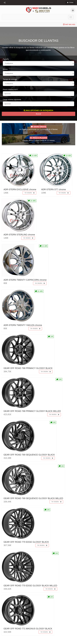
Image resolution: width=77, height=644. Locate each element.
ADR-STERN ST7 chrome (54, 189)
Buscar (38, 114)
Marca (5, 69)
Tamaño (6, 59)
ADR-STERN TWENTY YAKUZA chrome (23, 325)
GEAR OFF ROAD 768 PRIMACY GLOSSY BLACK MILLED (32, 411)
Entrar (70, 2)
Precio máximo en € (10, 89)
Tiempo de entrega (10, 79)
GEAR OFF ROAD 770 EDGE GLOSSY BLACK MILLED (30, 586)
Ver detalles (29, 193)
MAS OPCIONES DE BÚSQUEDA (38, 110)
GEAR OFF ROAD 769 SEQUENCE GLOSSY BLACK (29, 455)
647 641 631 (69, 24)
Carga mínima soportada (12, 100)
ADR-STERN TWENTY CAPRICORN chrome (25, 280)
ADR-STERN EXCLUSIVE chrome (20, 189)
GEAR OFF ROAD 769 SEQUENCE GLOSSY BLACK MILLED (33, 498)
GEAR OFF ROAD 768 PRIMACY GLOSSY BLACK (28, 368)
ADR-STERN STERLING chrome (19, 235)
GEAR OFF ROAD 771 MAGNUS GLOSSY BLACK (28, 629)
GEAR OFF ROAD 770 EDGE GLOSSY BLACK (26, 542)
